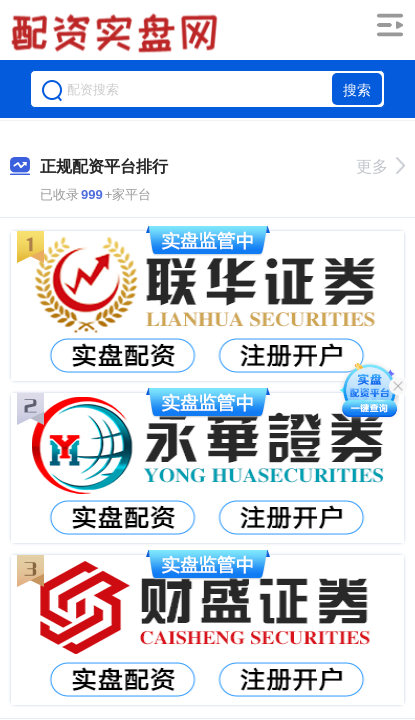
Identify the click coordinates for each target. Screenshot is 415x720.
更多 (380, 166)
